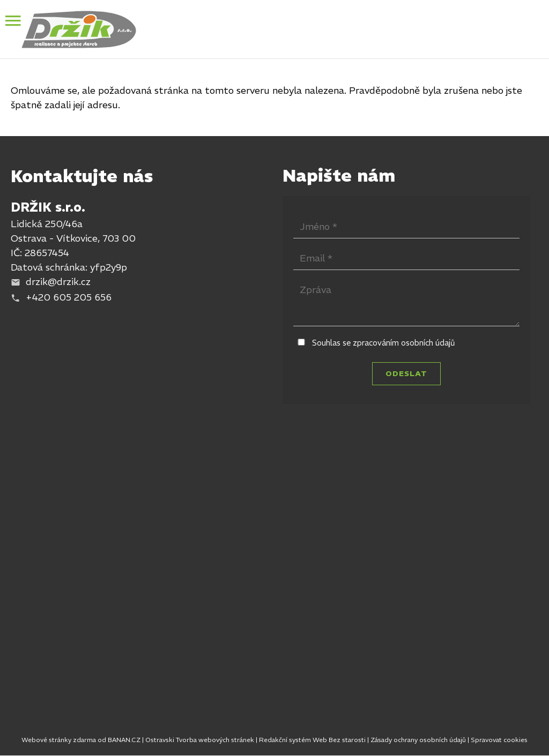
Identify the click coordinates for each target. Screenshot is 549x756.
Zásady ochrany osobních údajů (418, 740)
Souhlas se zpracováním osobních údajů (384, 343)
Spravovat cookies (499, 740)
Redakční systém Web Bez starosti (312, 740)
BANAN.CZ (124, 740)
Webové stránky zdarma (59, 740)
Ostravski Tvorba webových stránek (200, 740)
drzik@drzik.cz (58, 282)
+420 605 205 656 (69, 297)
